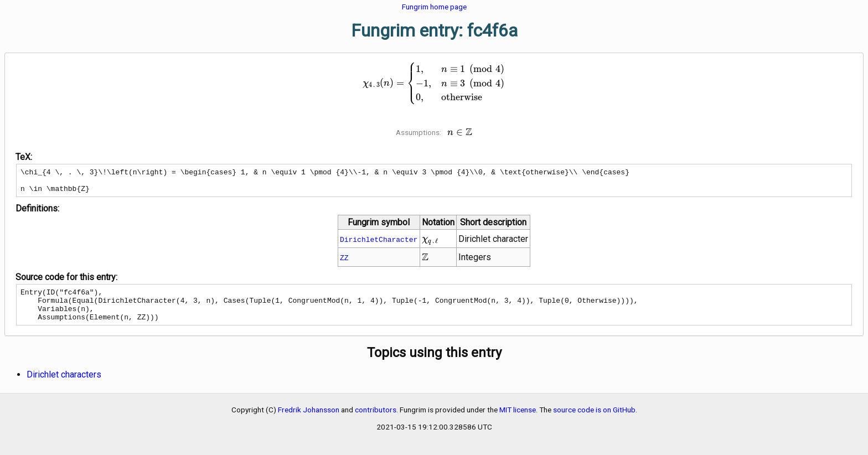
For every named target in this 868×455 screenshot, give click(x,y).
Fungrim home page (434, 7)
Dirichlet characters (64, 386)
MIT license (518, 421)
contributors (376, 421)
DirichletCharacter (379, 244)
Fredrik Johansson (309, 421)
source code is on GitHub (594, 421)
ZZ (344, 262)
